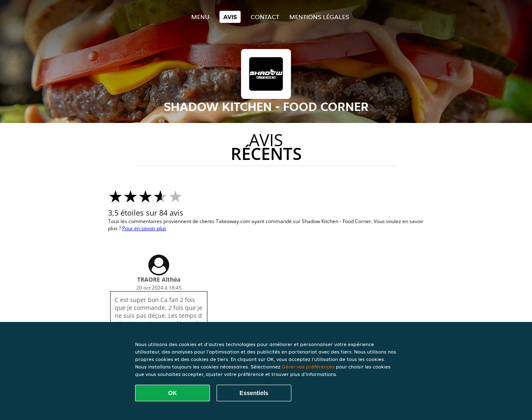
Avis (230, 17)
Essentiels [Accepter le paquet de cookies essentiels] (254, 393)
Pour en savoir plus (144, 228)
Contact (265, 17)
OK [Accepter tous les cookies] (173, 393)
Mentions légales (319, 17)
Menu (200, 17)
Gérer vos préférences (308, 367)
